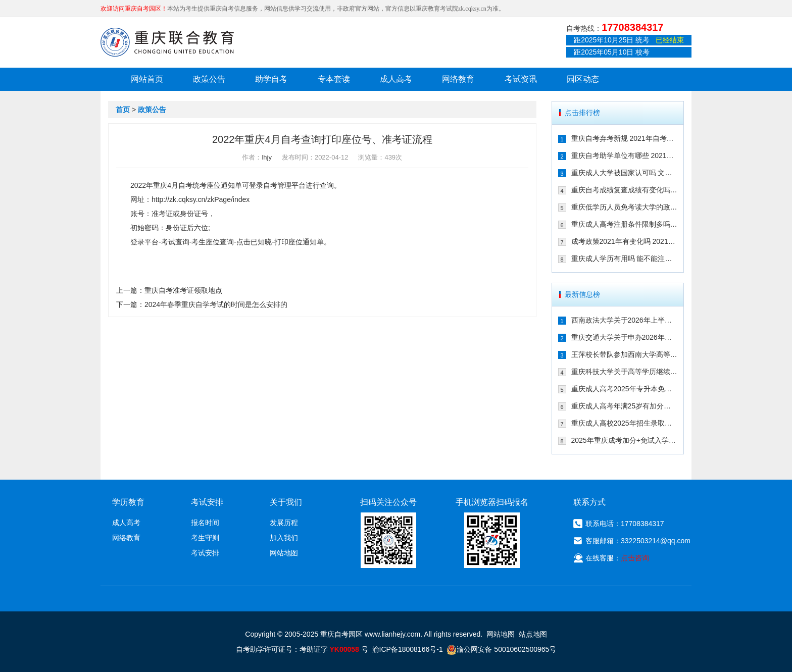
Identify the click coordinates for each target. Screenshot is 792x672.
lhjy (267, 157)
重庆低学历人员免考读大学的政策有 (625, 207)
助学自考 (271, 79)
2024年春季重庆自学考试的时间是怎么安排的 (216, 304)
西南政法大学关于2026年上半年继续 (625, 320)
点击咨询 (635, 558)
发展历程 (284, 523)
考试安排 (205, 553)
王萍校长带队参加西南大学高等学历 (625, 354)
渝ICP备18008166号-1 (408, 649)
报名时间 (205, 523)
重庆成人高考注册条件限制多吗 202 (625, 224)
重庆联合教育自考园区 (167, 42)
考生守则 (205, 538)
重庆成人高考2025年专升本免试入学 (625, 389)
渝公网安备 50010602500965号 (501, 649)
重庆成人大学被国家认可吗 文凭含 (625, 173)
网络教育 (458, 79)
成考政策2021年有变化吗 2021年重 (625, 241)
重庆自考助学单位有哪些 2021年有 (625, 156)
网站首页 (147, 79)
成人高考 (396, 79)
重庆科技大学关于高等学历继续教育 (625, 372)
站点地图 (533, 634)
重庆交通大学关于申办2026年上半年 (625, 337)
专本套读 (334, 79)
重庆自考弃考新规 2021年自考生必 (625, 138)
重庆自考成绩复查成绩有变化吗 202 (625, 190)
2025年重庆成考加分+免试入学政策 (625, 440)
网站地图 (284, 553)
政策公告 (209, 79)
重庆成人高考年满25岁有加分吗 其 (625, 406)
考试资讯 (521, 79)
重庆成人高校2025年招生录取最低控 (625, 423)
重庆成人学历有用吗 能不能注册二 (625, 259)
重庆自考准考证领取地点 (183, 290)
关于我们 (286, 502)
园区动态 (583, 79)
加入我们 (284, 538)
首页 (123, 110)
